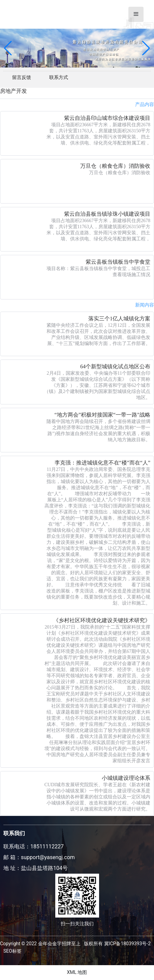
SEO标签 (12, 951)
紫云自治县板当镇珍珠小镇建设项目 (107, 214)
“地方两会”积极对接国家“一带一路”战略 (102, 415)
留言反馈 (22, 77)
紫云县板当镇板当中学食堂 (118, 262)
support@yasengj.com (48, 857)
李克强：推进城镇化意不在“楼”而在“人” (102, 463)
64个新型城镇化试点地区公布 (115, 366)
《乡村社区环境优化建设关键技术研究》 (102, 620)
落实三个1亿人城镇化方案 (119, 319)
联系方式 (59, 77)
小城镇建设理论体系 (126, 778)
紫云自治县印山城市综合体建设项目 (107, 118)
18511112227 (47, 846)
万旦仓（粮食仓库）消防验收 (115, 166)
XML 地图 (77, 972)
